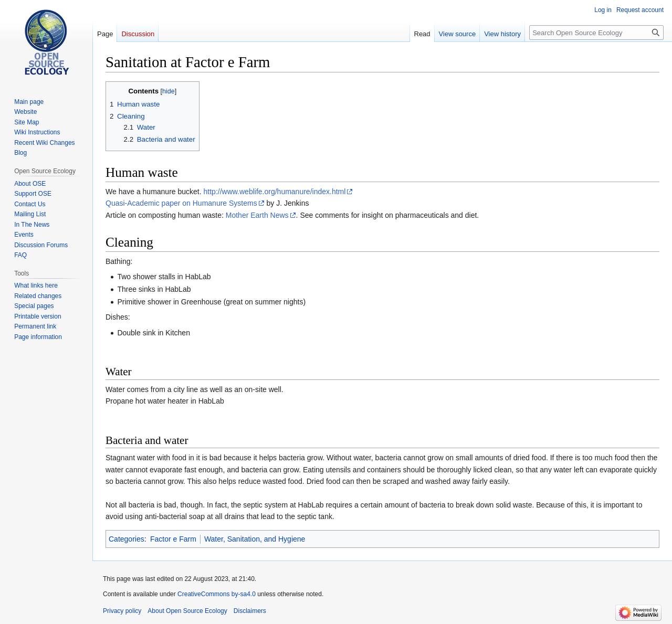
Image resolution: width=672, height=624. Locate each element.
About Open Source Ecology (187, 611)
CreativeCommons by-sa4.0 (217, 594)
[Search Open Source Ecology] (596, 33)
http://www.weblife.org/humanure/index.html (275, 192)
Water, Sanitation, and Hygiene (255, 539)
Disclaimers (250, 611)
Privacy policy (122, 611)
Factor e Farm (173, 539)
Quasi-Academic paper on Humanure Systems (181, 203)
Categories (127, 539)
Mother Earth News (257, 215)
